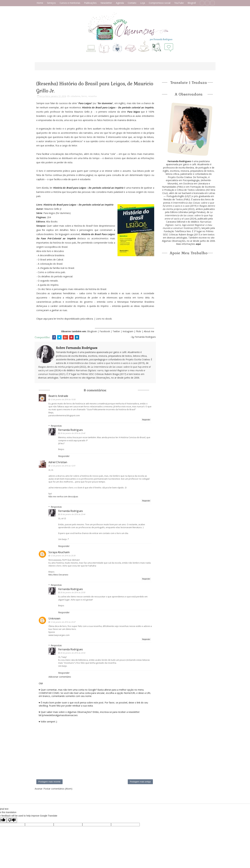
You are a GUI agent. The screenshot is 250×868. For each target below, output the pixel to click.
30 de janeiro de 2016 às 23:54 (73, 653)
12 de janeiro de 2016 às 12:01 (63, 466)
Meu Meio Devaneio (58, 575)
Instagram (128, 331)
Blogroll (192, 3)
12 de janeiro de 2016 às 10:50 (63, 399)
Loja (143, 3)
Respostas (56, 426)
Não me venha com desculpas (63, 496)
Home (40, 3)
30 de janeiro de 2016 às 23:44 (73, 514)
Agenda (120, 3)
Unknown (54, 618)
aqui (45, 319)
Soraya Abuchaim (59, 552)
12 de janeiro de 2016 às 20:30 (63, 556)
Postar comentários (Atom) (58, 789)
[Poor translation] (12, 820)
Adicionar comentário (60, 677)
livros (84, 96)
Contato (132, 3)
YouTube (179, 3)
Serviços (51, 3)
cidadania (75, 96)
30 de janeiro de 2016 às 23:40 (73, 433)
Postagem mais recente (50, 782)
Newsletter (106, 3)
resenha (92, 96)
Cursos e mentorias (70, 3)
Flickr (139, 331)
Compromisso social (160, 3)
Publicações (90, 3)
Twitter (117, 331)
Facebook (105, 331)
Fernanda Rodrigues (71, 430)
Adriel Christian (58, 462)
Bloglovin (92, 331)
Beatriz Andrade (58, 396)
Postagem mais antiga (140, 782)
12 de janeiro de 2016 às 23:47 (63, 622)
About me (149, 331)
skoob (108, 319)
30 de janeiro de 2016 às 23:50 (73, 592)
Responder (146, 420)
